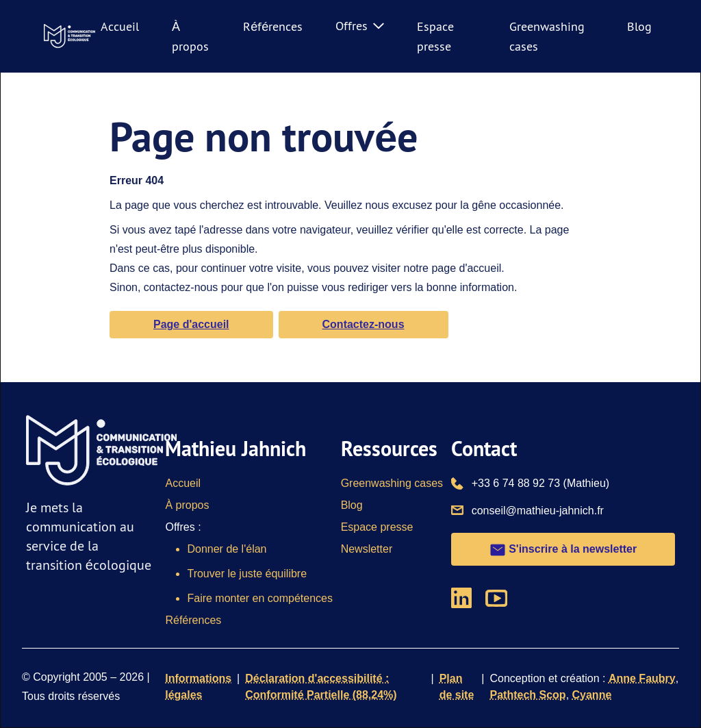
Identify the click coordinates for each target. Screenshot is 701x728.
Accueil (120, 26)
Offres (360, 26)
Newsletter (367, 549)
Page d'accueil (191, 324)
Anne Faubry (642, 678)
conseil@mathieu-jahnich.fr (538, 510)
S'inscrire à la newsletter (563, 550)
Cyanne (592, 695)
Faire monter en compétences (260, 598)
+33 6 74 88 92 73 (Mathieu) (540, 482)
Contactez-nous (364, 324)
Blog (639, 26)
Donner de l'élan (227, 549)
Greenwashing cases (392, 483)
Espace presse (377, 527)
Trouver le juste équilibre (247, 574)
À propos (187, 505)
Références (273, 26)
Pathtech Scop (527, 695)
